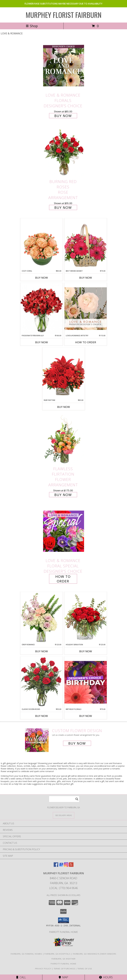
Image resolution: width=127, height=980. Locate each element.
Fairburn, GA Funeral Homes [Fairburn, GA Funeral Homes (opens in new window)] (26, 954)
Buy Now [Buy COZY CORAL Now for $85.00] (42, 278)
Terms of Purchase (64, 969)
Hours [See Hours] (106, 977)
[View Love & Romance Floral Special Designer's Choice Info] (64, 531)
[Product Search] (64, 799)
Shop (32, 26)
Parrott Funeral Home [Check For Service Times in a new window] (63, 932)
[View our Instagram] (66, 866)
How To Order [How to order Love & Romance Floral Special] (63, 579)
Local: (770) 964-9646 (64, 888)
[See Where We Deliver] (64, 815)
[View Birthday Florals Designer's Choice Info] (86, 682)
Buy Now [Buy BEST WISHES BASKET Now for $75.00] (86, 278)
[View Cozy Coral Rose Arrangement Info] (42, 244)
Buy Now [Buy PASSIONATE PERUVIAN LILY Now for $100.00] (42, 342)
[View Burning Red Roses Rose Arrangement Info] (64, 152)
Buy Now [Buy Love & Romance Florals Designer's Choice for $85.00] (63, 116)
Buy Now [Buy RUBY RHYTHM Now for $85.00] (64, 407)
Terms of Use (85, 969)
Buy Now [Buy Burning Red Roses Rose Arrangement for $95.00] (63, 207)
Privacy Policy (43, 969)
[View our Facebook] (56, 866)
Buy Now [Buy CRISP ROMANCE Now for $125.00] (42, 651)
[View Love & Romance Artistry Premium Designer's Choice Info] (86, 309)
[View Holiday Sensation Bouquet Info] (86, 618)
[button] (63, 920)
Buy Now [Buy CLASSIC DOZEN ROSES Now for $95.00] (42, 716)
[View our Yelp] (71, 866)
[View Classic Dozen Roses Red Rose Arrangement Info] (42, 682)
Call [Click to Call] (21, 977)
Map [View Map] (63, 977)
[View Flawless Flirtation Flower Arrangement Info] (64, 439)
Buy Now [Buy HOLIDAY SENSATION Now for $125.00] (86, 651)
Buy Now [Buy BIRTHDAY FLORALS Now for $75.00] (86, 716)
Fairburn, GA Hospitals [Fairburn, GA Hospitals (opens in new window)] (57, 954)
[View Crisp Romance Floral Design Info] (42, 618)
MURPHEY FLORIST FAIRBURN (64, 15)
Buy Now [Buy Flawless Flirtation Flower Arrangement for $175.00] (63, 495)
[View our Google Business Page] (61, 866)
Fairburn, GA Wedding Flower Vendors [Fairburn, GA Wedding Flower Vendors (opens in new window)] (95, 954)
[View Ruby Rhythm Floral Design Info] (64, 373)
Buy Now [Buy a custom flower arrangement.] (77, 743)
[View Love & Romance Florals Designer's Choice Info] (64, 66)
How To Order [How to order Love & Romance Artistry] (86, 342)
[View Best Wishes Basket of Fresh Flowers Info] (86, 244)
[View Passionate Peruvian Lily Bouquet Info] (42, 309)
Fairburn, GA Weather (64, 959)
